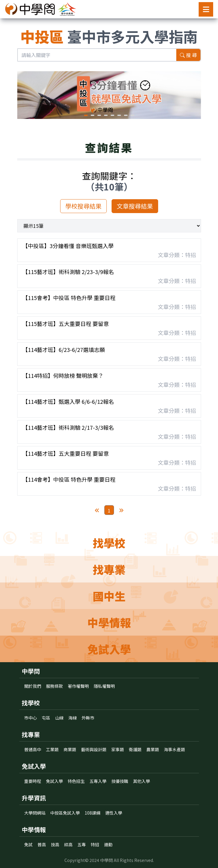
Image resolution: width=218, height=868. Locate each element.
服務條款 (54, 686)
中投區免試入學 (65, 813)
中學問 (106, 860)
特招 (95, 844)
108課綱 (93, 813)
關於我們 (33, 686)
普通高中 (33, 749)
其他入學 (142, 781)
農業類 (153, 749)
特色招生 (76, 781)
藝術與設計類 (94, 749)
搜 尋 (188, 55)
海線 (73, 718)
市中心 (31, 718)
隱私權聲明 (104, 686)
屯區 (46, 718)
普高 (42, 844)
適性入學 (114, 813)
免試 (28, 844)
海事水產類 (174, 749)
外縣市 (88, 718)
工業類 (52, 749)
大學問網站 (35, 813)
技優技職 (120, 781)
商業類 (70, 749)
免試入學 (54, 781)
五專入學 (98, 781)
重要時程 (33, 781)
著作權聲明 (78, 686)
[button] (86, 115)
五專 (82, 844)
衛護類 (135, 749)
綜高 (68, 844)
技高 (55, 844)
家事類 (118, 749)
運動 (108, 844)
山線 (59, 718)
